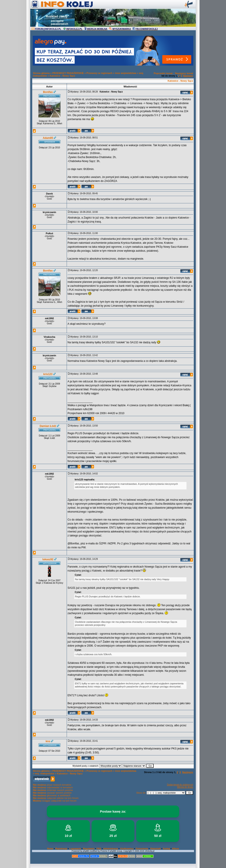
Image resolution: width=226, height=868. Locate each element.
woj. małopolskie (45, 774)
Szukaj (166, 849)
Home (50, 849)
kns (48, 741)
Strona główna (41, 73)
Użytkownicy (127, 849)
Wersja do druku (185, 787)
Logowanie (75, 849)
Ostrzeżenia (142, 849)
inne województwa (126, 73)
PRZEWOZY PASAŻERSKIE (68, 73)
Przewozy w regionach (99, 73)
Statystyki (155, 849)
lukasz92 (48, 559)
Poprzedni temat (163, 73)
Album (176, 849)
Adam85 (48, 138)
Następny (188, 76)
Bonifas (48, 92)
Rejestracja (61, 849)
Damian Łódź (48, 426)
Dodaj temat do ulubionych (180, 785)
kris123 (48, 374)
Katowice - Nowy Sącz (62, 76)
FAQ (99, 849)
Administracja (111, 849)
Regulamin (89, 849)
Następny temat (184, 73)
